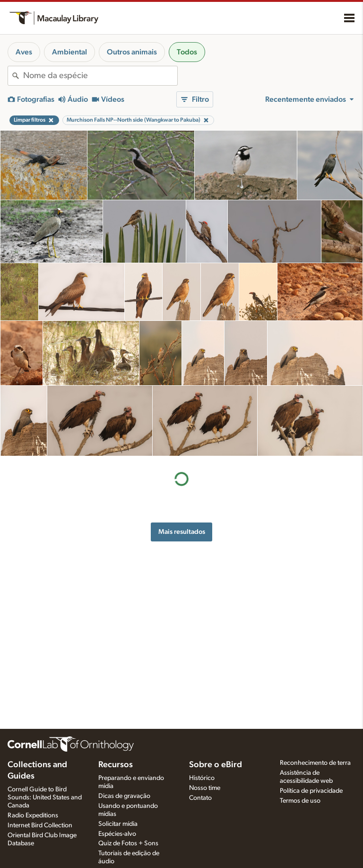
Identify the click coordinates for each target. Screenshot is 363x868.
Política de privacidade (311, 791)
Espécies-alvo (117, 834)
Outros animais (132, 52)
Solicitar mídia (118, 824)
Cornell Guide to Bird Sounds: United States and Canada (45, 797)
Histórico (202, 778)
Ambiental (69, 52)
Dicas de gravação (124, 796)
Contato (200, 798)
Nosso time (205, 788)
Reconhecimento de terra (315, 763)
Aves (24, 52)
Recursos (116, 765)
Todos (187, 52)
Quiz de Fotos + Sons (128, 843)
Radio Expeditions (33, 815)
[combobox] (100, 76)
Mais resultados (182, 532)
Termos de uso (300, 801)
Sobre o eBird (216, 765)
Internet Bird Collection (40, 825)
